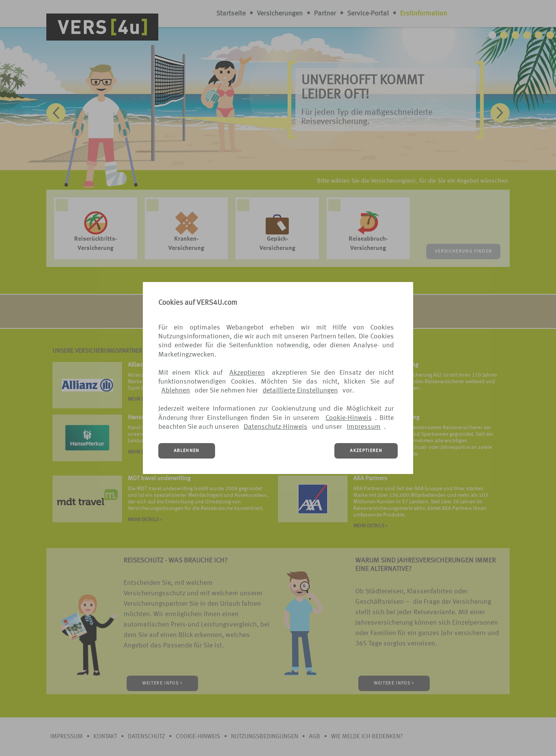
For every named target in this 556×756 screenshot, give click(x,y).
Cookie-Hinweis (349, 418)
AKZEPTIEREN (366, 451)
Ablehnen (176, 391)
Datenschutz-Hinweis (275, 427)
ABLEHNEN (187, 451)
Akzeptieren (247, 373)
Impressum (364, 427)
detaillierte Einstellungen (300, 391)
